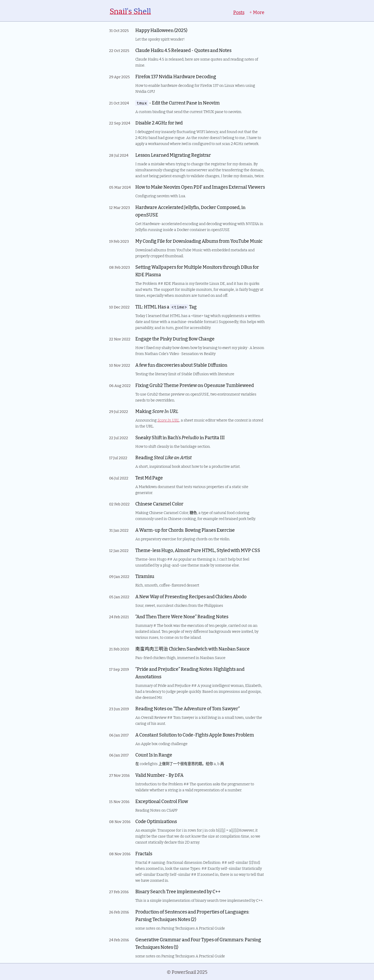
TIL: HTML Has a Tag (166, 307)
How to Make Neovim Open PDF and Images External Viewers (200, 187)
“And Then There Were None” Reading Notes (182, 616)
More (257, 12)
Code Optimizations (156, 821)
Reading (163, 457)
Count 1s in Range (154, 755)
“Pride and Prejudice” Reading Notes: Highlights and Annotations (190, 673)
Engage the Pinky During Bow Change (175, 338)
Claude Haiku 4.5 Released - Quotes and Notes (183, 50)
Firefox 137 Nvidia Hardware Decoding (176, 76)
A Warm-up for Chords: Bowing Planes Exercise (185, 530)
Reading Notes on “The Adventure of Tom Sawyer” (188, 708)
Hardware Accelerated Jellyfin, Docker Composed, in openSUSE (190, 211)
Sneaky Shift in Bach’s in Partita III (180, 437)
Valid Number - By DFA (159, 775)
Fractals (144, 853)
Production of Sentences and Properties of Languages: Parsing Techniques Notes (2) (192, 915)
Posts (239, 12)
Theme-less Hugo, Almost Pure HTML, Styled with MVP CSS (198, 550)
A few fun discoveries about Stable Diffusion (181, 365)
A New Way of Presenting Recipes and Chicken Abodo (191, 596)
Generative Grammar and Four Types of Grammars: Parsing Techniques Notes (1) (198, 943)
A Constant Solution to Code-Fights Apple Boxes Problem (195, 735)
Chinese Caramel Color (159, 504)
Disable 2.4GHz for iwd (159, 123)
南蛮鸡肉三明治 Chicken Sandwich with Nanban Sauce (192, 649)
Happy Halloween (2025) (161, 30)
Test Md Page (149, 478)
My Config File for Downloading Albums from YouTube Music (199, 241)
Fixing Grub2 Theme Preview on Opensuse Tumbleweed (195, 385)
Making (157, 411)
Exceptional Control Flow (162, 801)
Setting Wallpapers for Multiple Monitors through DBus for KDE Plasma (197, 271)
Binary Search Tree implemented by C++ (178, 891)
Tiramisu (145, 576)
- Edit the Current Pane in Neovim (178, 103)
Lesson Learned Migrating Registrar (173, 155)
